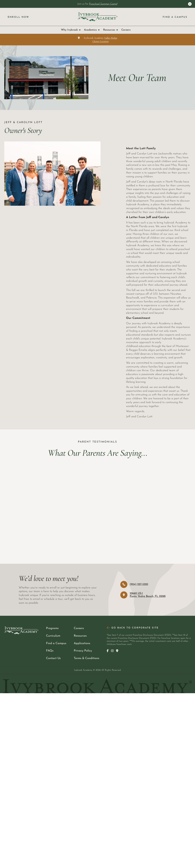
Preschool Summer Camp (103, 4)
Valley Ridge (111, 38)
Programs (52, 628)
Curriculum (53, 636)
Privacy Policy (83, 651)
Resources (111, 30)
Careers (126, 30)
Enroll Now (18, 17)
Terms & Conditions (87, 658)
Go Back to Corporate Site (135, 628)
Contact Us (53, 658)
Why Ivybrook (71, 30)
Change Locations (101, 41)
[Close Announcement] (190, 4)
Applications (82, 643)
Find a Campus (175, 17)
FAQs (50, 651)
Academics (92, 30)
